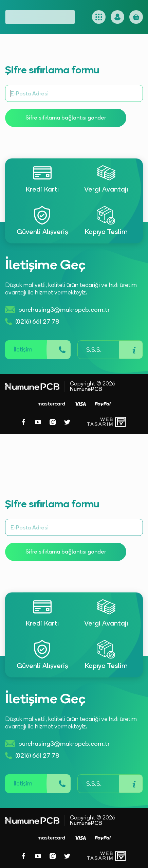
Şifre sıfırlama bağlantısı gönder (66, 118)
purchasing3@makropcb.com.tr (57, 310)
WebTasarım (99, 422)
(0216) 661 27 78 (32, 322)
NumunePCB (86, 389)
